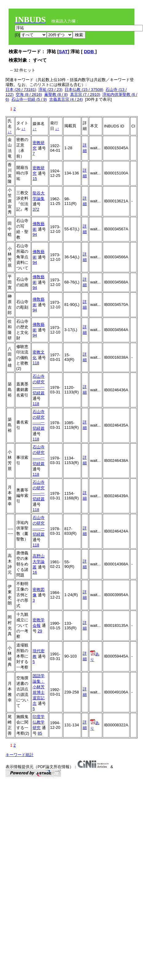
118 (36, 363)
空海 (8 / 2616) (29, 94)
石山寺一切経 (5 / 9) (29, 99)
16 (35, 572)
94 (35, 234)
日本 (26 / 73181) (21, 90)
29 (40, 631)
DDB (90, 51)
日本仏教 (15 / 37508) (84, 90)
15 (35, 179)
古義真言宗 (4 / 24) (66, 99)
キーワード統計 (20, 755)
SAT (63, 51)
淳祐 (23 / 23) (50, 90)
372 (36, 209)
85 (40, 733)
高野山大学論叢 (39, 562)
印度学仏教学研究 (39, 722)
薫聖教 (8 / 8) (56, 94)
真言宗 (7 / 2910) (85, 94)
